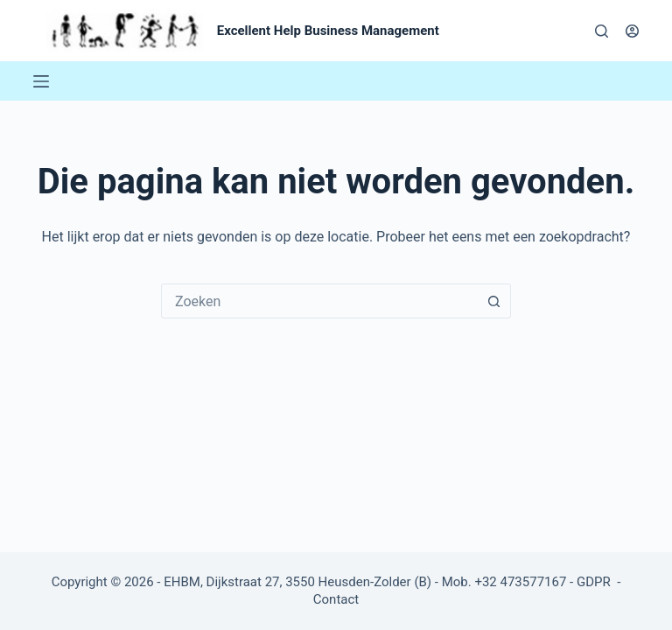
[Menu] (41, 81)
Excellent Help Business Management (328, 31)
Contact (336, 599)
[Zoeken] (602, 31)
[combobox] (319, 301)
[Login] (632, 31)
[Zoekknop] (493, 301)
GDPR (595, 582)
